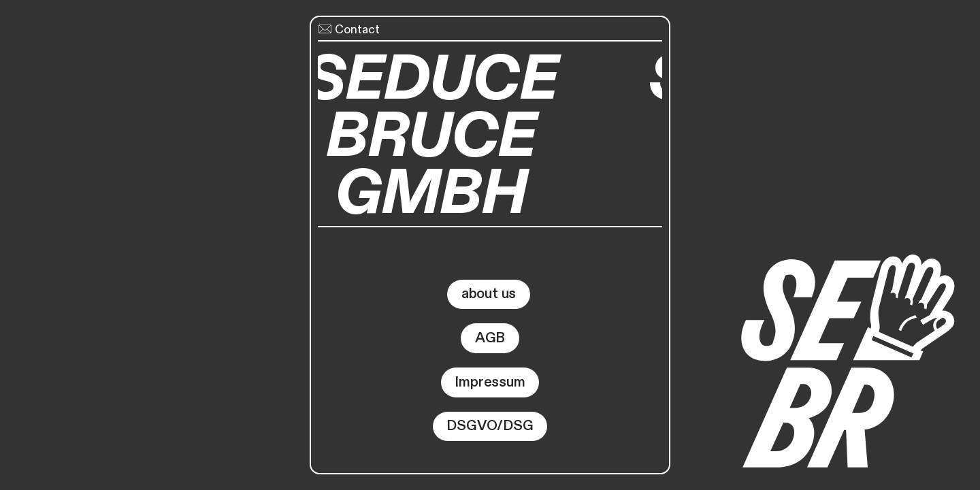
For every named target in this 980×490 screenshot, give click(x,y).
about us (489, 294)
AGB (490, 338)
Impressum (490, 382)
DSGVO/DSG (490, 426)
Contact (349, 30)
